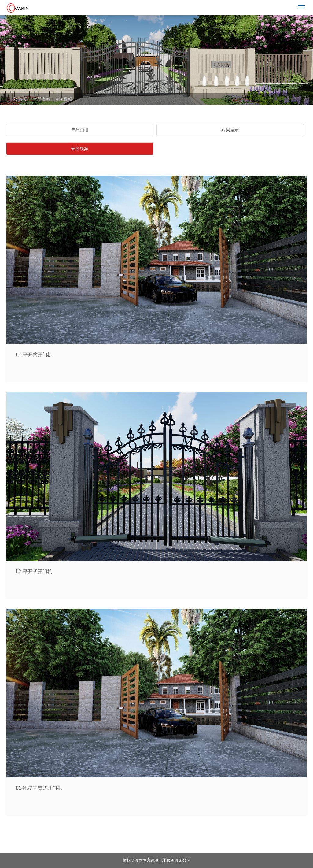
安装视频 (64, 99)
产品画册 (80, 130)
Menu (302, 4)
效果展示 (230, 130)
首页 (20, 99)
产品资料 (42, 99)
